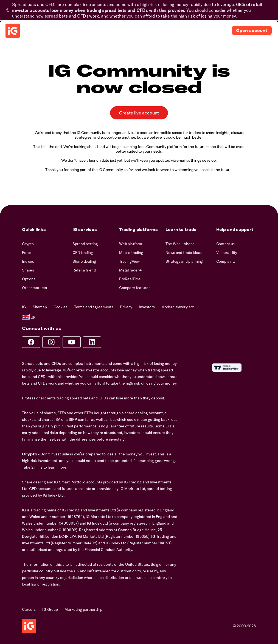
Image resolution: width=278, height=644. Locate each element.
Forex (27, 253)
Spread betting (85, 244)
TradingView (129, 261)
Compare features (135, 288)
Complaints (226, 261)
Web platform (131, 244)
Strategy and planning (184, 261)
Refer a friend (84, 270)
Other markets (34, 288)
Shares (28, 270)
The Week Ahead (180, 244)
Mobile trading (131, 253)
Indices (28, 261)
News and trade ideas (184, 253)
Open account (252, 30)
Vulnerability (227, 253)
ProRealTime (130, 279)
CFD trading (83, 253)
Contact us (226, 244)
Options (29, 279)
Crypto (28, 244)
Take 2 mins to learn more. (45, 467)
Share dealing (84, 261)
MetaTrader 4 (130, 270)
